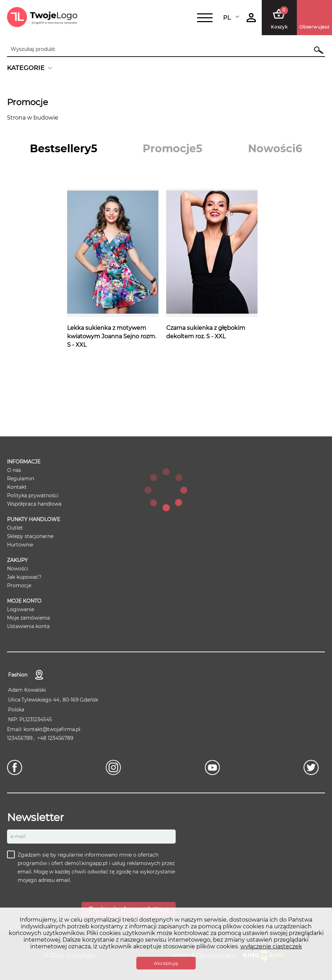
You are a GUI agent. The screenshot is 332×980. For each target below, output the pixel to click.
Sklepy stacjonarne (30, 536)
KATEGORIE (26, 68)
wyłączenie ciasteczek (271, 946)
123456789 (20, 738)
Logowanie (21, 609)
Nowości (18, 569)
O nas (14, 470)
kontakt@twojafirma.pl (52, 729)
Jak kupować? (24, 577)
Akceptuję (166, 963)
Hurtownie (20, 545)
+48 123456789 (55, 738)
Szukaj (315, 50)
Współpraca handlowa (34, 504)
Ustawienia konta (28, 626)
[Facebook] (16, 767)
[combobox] (232, 18)
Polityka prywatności (33, 495)
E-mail (18, 836)
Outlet (15, 528)
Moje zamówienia (28, 618)
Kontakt (17, 487)
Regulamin (21, 479)
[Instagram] (115, 767)
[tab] (64, 149)
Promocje (19, 585)
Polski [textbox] (231, 18)
